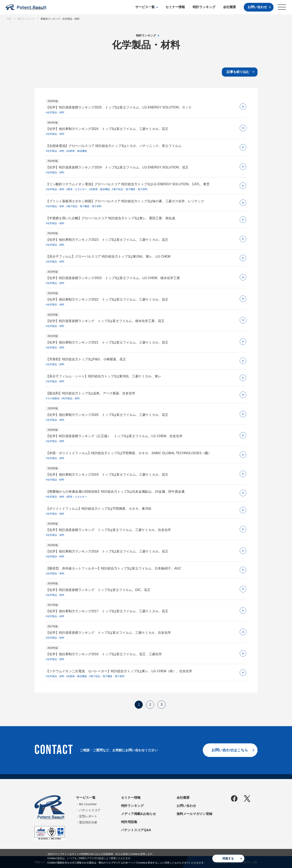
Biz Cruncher (88, 804)
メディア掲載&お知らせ (138, 814)
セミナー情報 (175, 7)
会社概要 (230, 7)
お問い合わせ (257, 7)
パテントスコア (90, 810)
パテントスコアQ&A (136, 830)
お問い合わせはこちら (230, 750)
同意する (228, 858)
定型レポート (88, 816)
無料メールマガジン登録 (194, 814)
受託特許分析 (88, 822)
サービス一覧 (145, 7)
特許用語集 (129, 822)
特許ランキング (204, 7)
